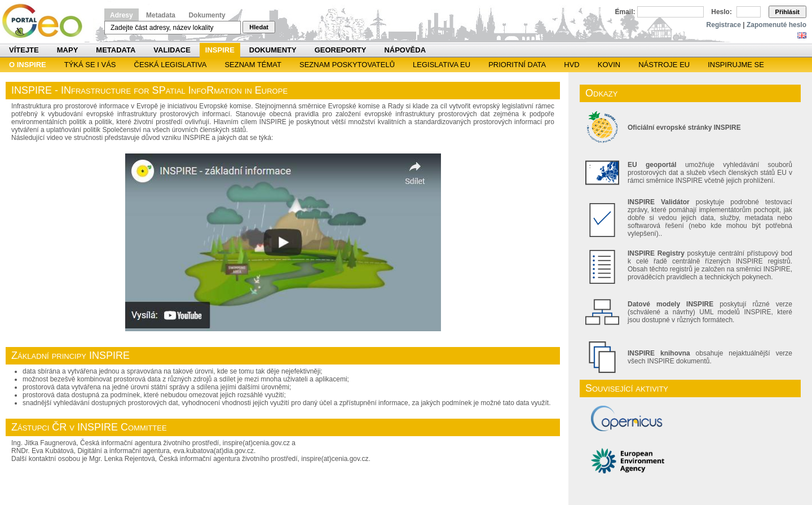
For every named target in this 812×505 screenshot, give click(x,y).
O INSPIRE (28, 65)
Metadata (161, 15)
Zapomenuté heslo (776, 25)
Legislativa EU (442, 65)
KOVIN (609, 65)
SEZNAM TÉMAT (253, 65)
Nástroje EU (664, 65)
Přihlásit (787, 12)
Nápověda (405, 50)
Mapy (68, 50)
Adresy (122, 15)
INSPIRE (220, 50)
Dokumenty (207, 15)
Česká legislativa (171, 65)
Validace (172, 50)
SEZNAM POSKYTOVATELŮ (347, 65)
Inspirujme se (736, 65)
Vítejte (24, 50)
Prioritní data (517, 65)
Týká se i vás (90, 65)
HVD (572, 65)
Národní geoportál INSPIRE (47, 21)
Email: (625, 12)
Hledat (259, 27)
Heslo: (721, 12)
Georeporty (341, 50)
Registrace (724, 25)
